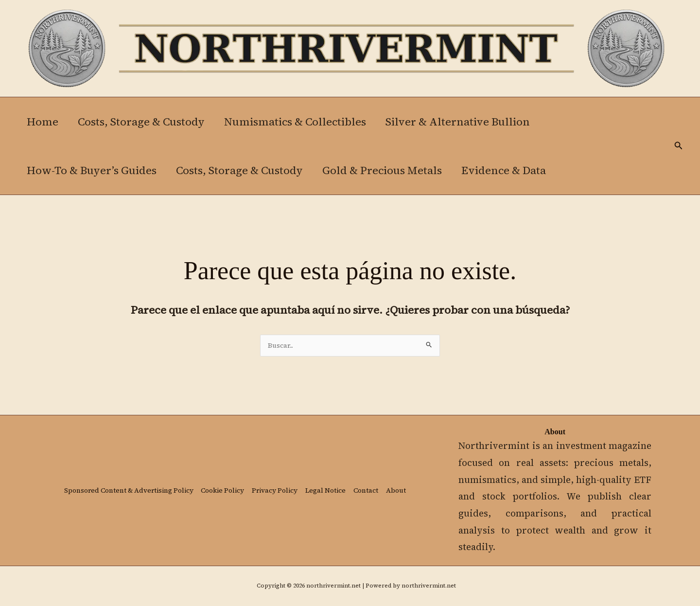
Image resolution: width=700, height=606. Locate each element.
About (72, 498)
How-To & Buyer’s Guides (93, 170)
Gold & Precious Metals (387, 170)
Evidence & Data (510, 170)
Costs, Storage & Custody (144, 122)
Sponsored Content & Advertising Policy (132, 485)
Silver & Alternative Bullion (464, 122)
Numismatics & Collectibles (300, 122)
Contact (389, 485)
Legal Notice (346, 485)
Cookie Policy (235, 485)
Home (44, 122)
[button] (679, 146)
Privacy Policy (292, 485)
